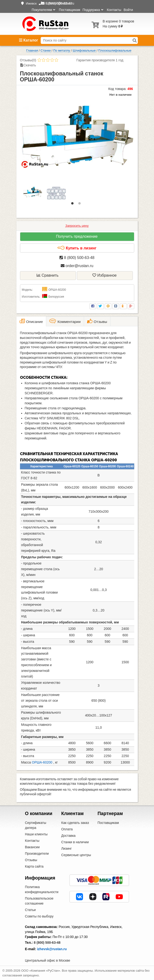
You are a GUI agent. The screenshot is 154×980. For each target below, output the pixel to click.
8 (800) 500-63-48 (77, 258)
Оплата (67, 829)
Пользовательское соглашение (39, 901)
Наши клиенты (36, 834)
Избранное (104, 275)
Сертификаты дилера (36, 825)
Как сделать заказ (75, 823)
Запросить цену (77, 226)
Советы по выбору (39, 916)
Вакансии (32, 847)
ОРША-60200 (42, 762)
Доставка (68, 836)
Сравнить (48, 275)
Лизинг (66, 848)
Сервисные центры (76, 855)
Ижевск (31, 3)
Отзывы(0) (28, 60)
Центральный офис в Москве (48, 960)
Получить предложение (77, 236)
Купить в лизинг (77, 248)
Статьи (30, 910)
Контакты (114, 10)
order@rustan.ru (77, 266)
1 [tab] (74, 205)
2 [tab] (81, 205)
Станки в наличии (75, 842)
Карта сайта (34, 866)
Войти (128, 10)
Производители (37, 854)
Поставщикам (70, 10)
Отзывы (31, 860)
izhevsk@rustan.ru (52, 949)
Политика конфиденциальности (42, 889)
